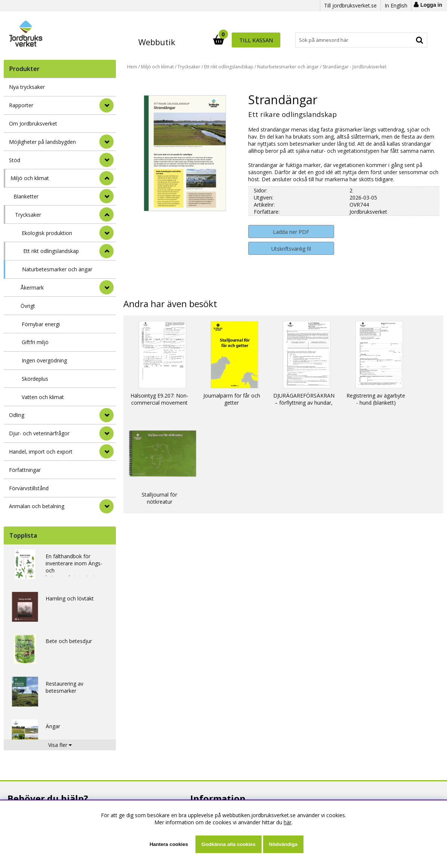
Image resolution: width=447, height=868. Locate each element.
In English (396, 5)
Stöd (15, 160)
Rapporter (21, 105)
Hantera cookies (169, 844)
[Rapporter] (107, 105)
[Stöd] (107, 160)
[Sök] (257, 40)
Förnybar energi (41, 324)
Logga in (431, 5)
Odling (17, 415)
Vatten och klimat (43, 397)
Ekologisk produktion (47, 233)
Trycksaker (28, 215)
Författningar (25, 470)
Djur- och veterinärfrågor (39, 433)
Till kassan (403, 40)
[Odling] (107, 415)
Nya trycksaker (27, 87)
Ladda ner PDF (291, 232)
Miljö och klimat (30, 178)
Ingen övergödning (44, 360)
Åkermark (32, 288)
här (288, 822)
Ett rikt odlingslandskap (51, 251)
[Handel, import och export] (107, 451)
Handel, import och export (41, 452)
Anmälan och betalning (37, 506)
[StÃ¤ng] (107, 178)
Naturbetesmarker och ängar (57, 269)
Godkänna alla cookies (228, 844)
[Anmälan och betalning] (107, 506)
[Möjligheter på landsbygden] (107, 142)
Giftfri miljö (35, 342)
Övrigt (28, 306)
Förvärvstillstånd (29, 488)
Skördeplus (35, 379)
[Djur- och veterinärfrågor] (107, 433)
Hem (132, 67)
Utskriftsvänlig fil (291, 249)
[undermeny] (107, 196)
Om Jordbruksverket (33, 123)
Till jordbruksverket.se (350, 5)
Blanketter (26, 196)
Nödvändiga (283, 844)
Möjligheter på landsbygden (42, 142)
